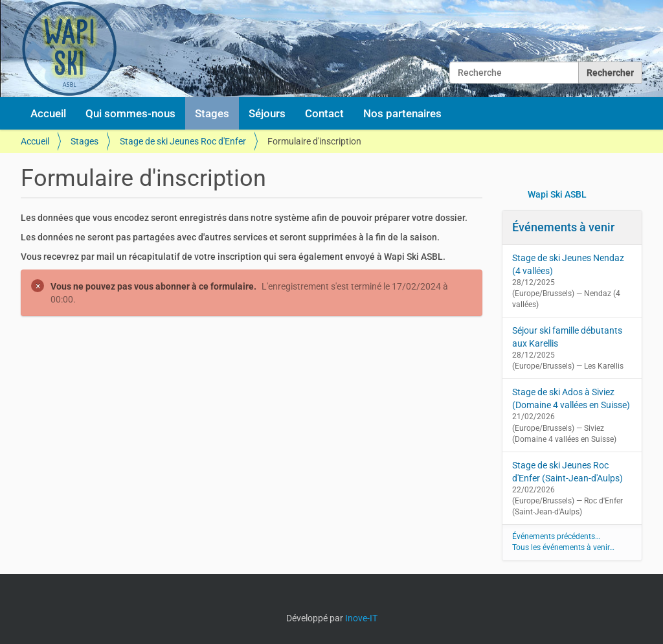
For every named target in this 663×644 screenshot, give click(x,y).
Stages (212, 113)
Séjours (267, 113)
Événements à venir (563, 227)
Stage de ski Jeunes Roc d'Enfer (183, 141)
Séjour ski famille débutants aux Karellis (567, 337)
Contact (324, 113)
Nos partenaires (402, 113)
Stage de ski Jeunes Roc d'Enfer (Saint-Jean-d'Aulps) (567, 472)
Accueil (48, 113)
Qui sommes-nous (130, 113)
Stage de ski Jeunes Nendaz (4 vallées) (568, 264)
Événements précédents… (556, 536)
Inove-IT (361, 618)
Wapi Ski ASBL (557, 194)
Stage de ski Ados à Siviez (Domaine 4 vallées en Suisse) (571, 398)
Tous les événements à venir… (563, 547)
